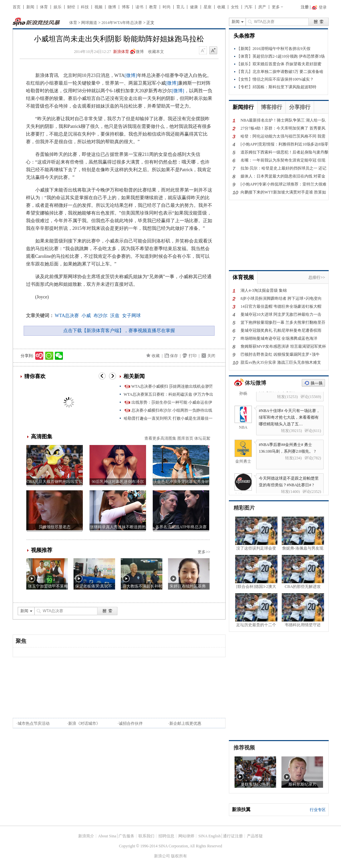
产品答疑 (255, 836)
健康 (194, 7)
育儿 (180, 7)
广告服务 (126, 836)
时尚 (167, 7)
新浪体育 (121, 52)
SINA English (209, 836)
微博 (112, 7)
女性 (235, 7)
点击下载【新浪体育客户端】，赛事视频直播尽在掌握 (119, 331)
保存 (174, 356)
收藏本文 (156, 52)
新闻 (30, 7)
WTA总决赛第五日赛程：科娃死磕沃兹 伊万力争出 (169, 394)
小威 (86, 316)
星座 (208, 7)
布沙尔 (100, 316)
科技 (85, 7)
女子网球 (131, 316)
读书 (139, 7)
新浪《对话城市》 (84, 723)
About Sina (107, 836)
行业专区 (318, 810)
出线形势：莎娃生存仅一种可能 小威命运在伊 (172, 402)
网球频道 (89, 23)
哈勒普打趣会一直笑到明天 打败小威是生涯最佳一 (168, 418)
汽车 (249, 7)
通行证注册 (233, 836)
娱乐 (58, 7)
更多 (276, 7)
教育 (153, 7)
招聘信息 (166, 836)
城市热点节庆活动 (34, 723)
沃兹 (115, 316)
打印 (193, 356)
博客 (126, 7)
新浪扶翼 (241, 810)
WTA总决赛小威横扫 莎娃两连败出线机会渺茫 (172, 386)
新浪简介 (86, 836)
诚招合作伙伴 (131, 723)
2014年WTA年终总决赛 (122, 23)
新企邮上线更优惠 (185, 723)
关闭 (211, 356)
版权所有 (179, 856)
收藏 (221, 7)
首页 (17, 7)
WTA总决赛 (67, 316)
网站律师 (186, 836)
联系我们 (146, 836)
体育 (44, 7)
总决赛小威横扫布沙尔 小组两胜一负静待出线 (172, 410)
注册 (305, 7)
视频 (98, 7)
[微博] (131, 75)
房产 (262, 7)
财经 (71, 7)
